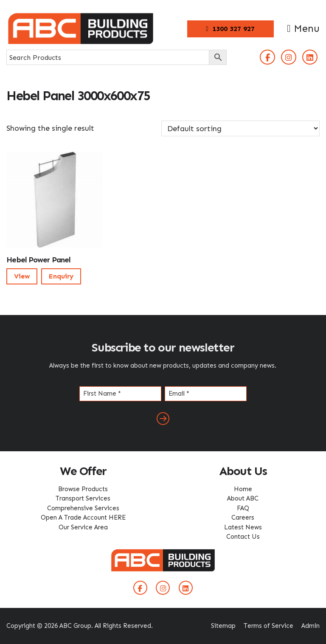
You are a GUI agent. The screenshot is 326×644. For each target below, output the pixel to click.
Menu (303, 28)
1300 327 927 (230, 29)
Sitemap (223, 626)
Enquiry (61, 276)
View (22, 276)
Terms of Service (268, 626)
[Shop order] (240, 128)
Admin (311, 626)
